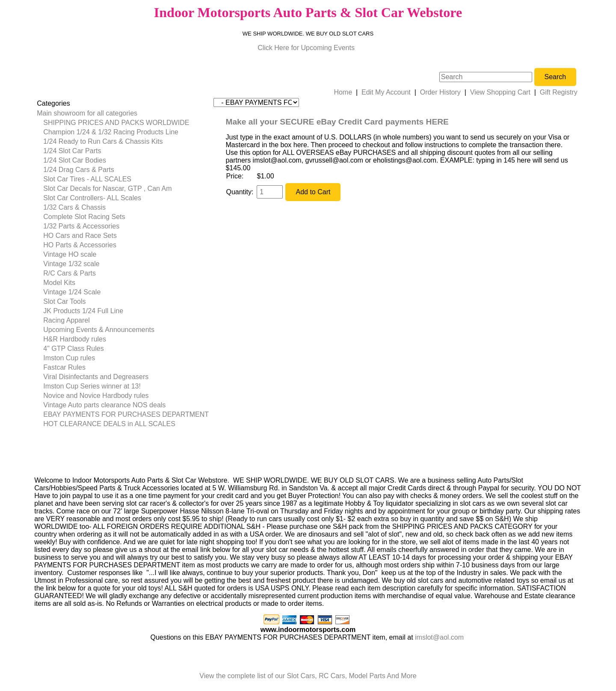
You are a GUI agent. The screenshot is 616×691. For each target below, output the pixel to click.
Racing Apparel (67, 320)
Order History (440, 92)
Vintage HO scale (70, 254)
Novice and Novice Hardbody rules (96, 396)
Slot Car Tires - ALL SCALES (87, 179)
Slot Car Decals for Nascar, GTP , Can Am (107, 188)
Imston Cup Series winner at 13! (92, 386)
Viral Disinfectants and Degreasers (96, 377)
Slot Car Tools (64, 301)
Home (343, 92)
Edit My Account (386, 92)
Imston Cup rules (69, 358)
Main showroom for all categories (87, 113)
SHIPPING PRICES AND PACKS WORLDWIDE (116, 123)
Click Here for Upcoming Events (306, 48)
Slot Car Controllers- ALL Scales (92, 198)
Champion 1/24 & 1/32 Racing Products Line (111, 132)
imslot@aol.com (439, 637)
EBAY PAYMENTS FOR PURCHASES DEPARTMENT (126, 414)
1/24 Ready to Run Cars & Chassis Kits (103, 141)
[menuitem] (123, 113)
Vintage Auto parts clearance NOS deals (104, 405)
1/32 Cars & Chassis (74, 207)
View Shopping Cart (500, 92)
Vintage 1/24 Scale (72, 292)
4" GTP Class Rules (73, 348)
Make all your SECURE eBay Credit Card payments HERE (337, 122)
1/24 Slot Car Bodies (75, 160)
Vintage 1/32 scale (71, 264)
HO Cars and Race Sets (80, 236)
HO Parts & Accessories (80, 245)
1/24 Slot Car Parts (72, 151)
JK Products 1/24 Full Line (83, 311)
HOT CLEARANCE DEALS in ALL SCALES (109, 424)
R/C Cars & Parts (70, 273)
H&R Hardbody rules (75, 339)
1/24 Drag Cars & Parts (78, 170)
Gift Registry (559, 92)
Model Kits (59, 283)
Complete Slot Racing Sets (84, 217)
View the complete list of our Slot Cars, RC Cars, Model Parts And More (308, 676)
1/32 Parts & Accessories (81, 226)
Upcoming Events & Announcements (99, 330)
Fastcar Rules (64, 367)
